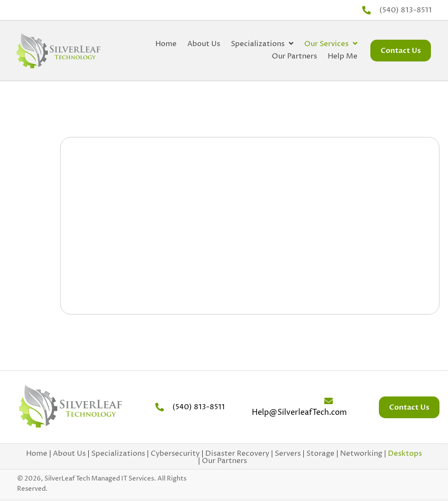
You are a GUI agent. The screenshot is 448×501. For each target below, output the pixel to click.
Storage (320, 454)
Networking (361, 454)
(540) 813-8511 (406, 10)
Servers (288, 454)
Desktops (405, 454)
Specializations (118, 454)
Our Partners (224, 461)
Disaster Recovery (237, 454)
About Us (69, 454)
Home (37, 454)
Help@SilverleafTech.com (299, 412)
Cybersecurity (175, 454)
